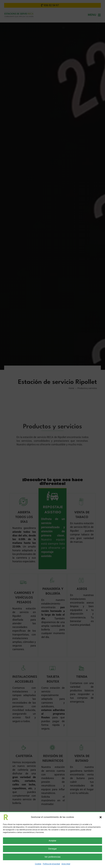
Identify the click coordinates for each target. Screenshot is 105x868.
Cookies (38, 864)
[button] (101, 817)
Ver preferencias (52, 857)
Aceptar (52, 841)
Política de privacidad (51, 864)
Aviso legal (66, 864)
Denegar (52, 849)
